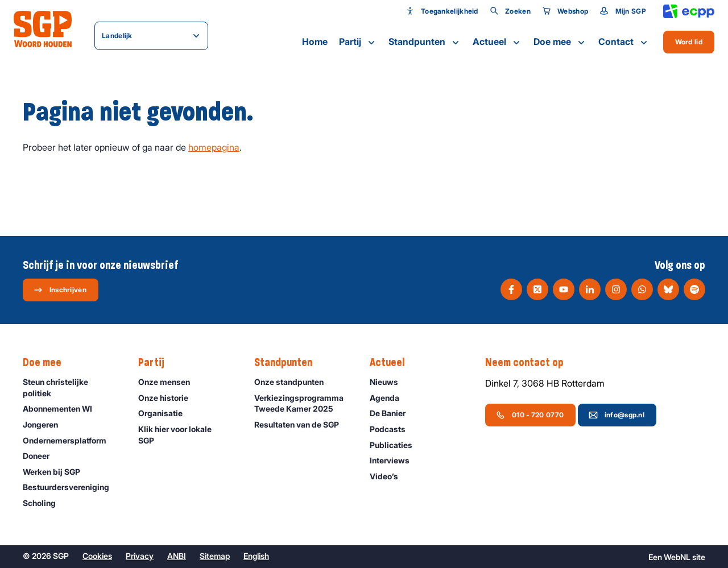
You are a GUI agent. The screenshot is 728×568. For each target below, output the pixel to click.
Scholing (44, 503)
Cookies (97, 556)
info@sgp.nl (617, 415)
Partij (358, 42)
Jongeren (45, 424)
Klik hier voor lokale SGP (187, 434)
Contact (624, 42)
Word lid (689, 42)
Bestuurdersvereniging (71, 487)
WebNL (677, 557)
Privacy (140, 556)
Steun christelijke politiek (71, 387)
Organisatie (166, 413)
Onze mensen (169, 382)
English (256, 556)
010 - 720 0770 (530, 415)
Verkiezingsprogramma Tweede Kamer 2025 (303, 403)
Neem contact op (530, 363)
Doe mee (560, 42)
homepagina (214, 147)
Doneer (41, 456)
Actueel (497, 42)
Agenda (390, 398)
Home (315, 42)
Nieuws (389, 382)
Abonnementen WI (63, 409)
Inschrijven (60, 290)
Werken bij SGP (57, 472)
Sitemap (215, 556)
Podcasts (393, 429)
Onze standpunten (294, 382)
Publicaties (396, 445)
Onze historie (168, 398)
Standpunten (425, 42)
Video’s (389, 476)
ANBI (177, 556)
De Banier (393, 413)
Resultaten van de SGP (302, 424)
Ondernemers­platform (70, 440)
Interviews (395, 460)
